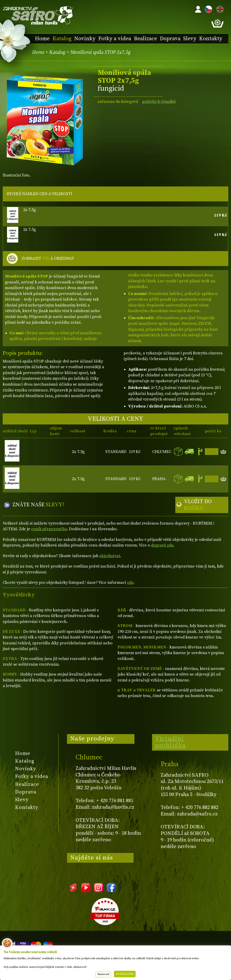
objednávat (110, 556)
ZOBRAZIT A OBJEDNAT (48, 259)
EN (219, 8)
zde (130, 583)
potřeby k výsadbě (159, 102)
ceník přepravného (49, 529)
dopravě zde (162, 545)
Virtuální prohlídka (170, 742)
